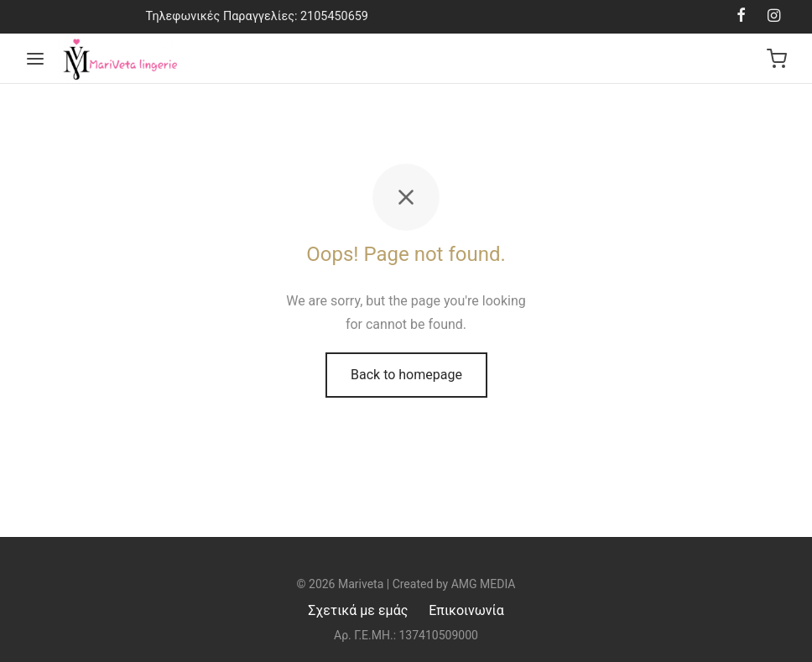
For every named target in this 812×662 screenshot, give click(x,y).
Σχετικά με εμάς (358, 610)
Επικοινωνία (466, 610)
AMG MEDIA (484, 584)
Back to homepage (406, 375)
